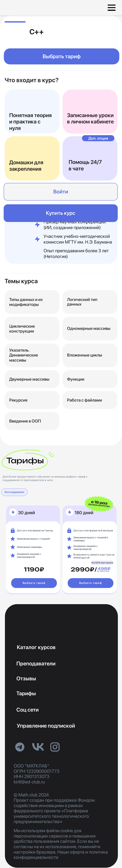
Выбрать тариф (62, 56)
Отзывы (26, 678)
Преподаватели (36, 663)
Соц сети (27, 710)
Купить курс (61, 213)
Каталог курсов (36, 647)
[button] (112, 5)
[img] (24, 8)
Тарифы (26, 693)
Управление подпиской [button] (46, 726)
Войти (61, 192)
